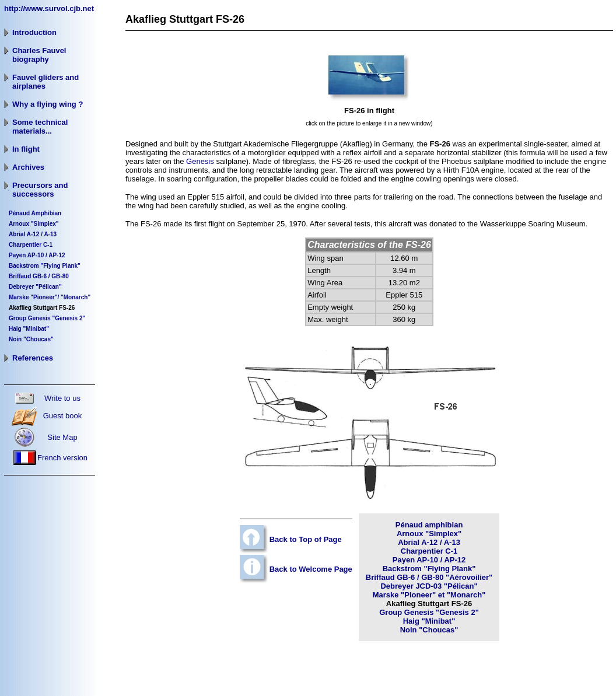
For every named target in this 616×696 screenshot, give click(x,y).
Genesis (200, 161)
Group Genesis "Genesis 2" (429, 612)
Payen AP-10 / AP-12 (37, 255)
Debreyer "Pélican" (35, 287)
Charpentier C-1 (31, 245)
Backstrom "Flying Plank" (45, 266)
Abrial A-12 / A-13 (429, 542)
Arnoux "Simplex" (34, 224)
